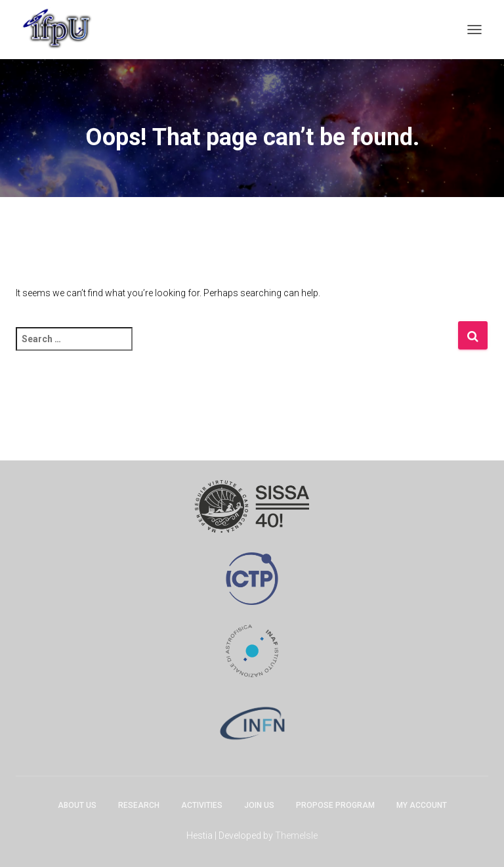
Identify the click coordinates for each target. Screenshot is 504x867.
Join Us (259, 805)
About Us (77, 805)
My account (422, 805)
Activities (202, 805)
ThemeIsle (296, 835)
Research (139, 805)
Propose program (335, 805)
